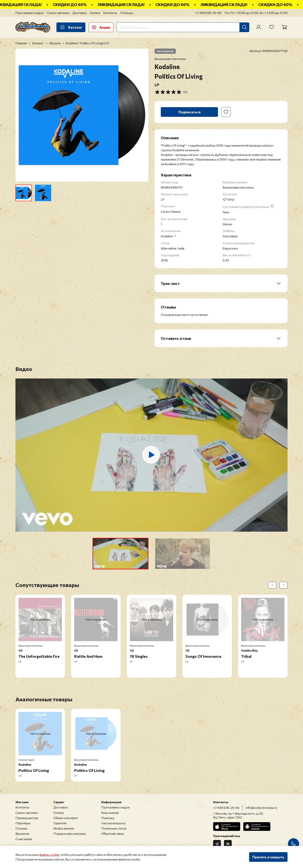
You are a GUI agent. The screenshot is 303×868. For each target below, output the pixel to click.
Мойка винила (64, 828)
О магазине (24, 839)
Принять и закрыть (268, 857)
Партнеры (23, 823)
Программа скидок (30, 13)
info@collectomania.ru (261, 808)
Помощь (127, 13)
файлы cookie (49, 855)
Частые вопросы (113, 823)
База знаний (110, 813)
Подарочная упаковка (70, 833)
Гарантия (60, 823)
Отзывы (21, 828)
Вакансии (22, 833)
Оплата (95, 13)
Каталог (71, 27)
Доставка (80, 13)
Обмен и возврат (66, 818)
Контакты (110, 13)
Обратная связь (113, 833)
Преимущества (27, 818)
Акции (101, 27)
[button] (120, 554)
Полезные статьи (114, 828)
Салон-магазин (58, 13)
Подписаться (189, 112)
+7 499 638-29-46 (208, 13)
